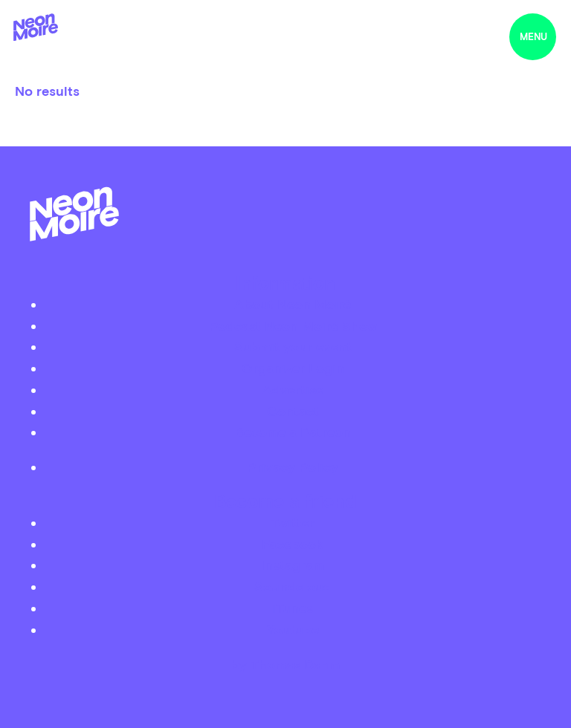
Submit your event (293, 347)
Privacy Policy (293, 467)
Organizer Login (293, 368)
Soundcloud (293, 586)
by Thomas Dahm (285, 664)
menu (533, 37)
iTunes (293, 608)
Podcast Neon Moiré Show (293, 326)
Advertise (293, 390)
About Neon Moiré (293, 304)
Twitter (293, 523)
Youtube (293, 630)
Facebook (293, 544)
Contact (293, 411)
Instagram (293, 565)
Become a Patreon (293, 432)
